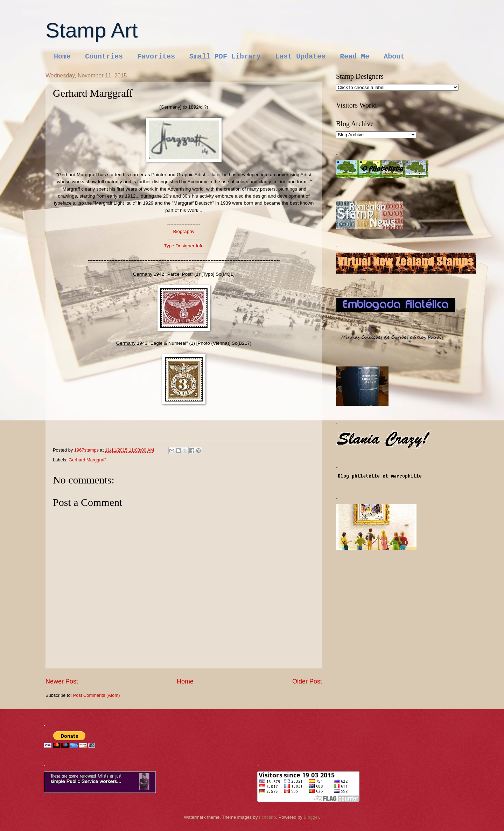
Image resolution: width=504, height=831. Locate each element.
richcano (268, 817)
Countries (104, 57)
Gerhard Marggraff (87, 460)
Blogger (311, 817)
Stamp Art (92, 30)
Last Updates (300, 57)
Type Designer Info (184, 246)
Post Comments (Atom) (97, 695)
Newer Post (62, 681)
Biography (184, 231)
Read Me (355, 57)
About (394, 57)
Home (62, 57)
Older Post (307, 681)
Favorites (156, 57)
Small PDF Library (225, 57)
